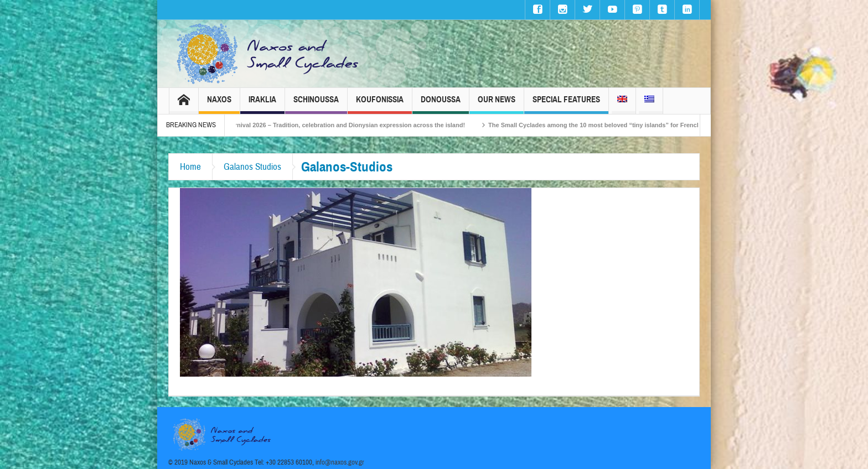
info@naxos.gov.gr (340, 462)
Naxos (219, 104)
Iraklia (262, 104)
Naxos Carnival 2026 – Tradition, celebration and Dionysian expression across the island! (344, 125)
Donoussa (441, 104)
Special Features (566, 104)
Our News (497, 104)
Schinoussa (316, 104)
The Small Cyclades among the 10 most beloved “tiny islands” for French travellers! (618, 125)
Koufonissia (380, 104)
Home (190, 167)
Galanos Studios (252, 167)
